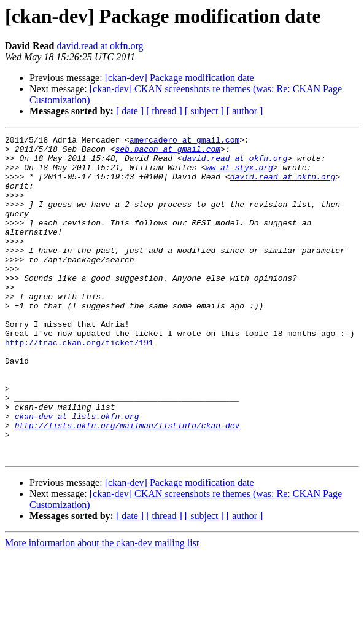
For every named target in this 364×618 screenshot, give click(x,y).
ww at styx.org (240, 174)
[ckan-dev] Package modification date (180, 78)
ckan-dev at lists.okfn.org (77, 473)
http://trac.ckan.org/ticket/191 (79, 385)
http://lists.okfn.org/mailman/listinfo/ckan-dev (127, 484)
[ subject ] (204, 111)
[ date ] (130, 111)
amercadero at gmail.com (184, 141)
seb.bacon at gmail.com (168, 152)
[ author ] (245, 111)
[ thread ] (164, 111)
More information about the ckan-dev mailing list (102, 607)
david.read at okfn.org (100, 46)
